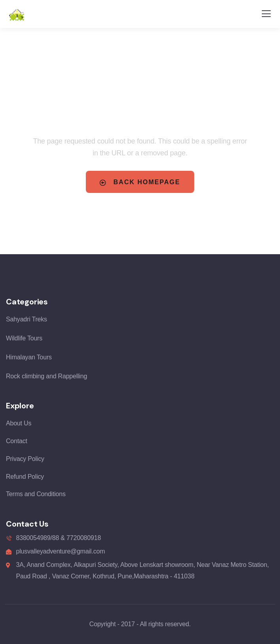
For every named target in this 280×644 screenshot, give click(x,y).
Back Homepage (140, 182)
